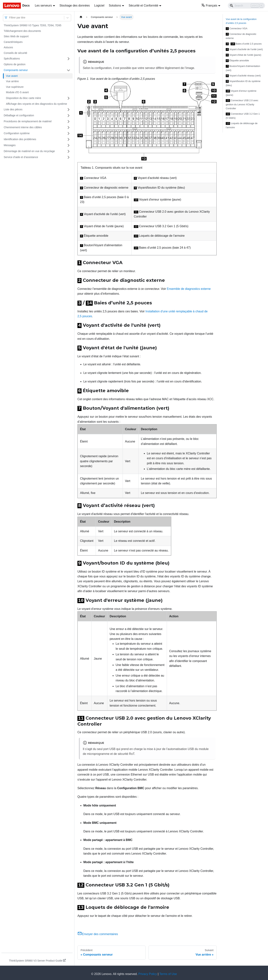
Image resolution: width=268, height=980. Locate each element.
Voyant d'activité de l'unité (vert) (244, 49)
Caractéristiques (13, 42)
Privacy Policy (148, 972)
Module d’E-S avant (17, 92)
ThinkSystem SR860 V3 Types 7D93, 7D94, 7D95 (32, 25)
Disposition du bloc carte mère (23, 98)
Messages (10, 145)
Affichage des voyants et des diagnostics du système (36, 104)
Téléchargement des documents (22, 31)
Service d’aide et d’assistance (21, 157)
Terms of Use (168, 972)
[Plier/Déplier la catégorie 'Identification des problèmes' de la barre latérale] (68, 139)
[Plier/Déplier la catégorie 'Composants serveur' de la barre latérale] (68, 70)
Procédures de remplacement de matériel (28, 121)
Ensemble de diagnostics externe (189, 288)
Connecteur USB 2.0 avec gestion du (242, 102)
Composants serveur (16, 70)
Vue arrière (12, 81)
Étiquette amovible (237, 59)
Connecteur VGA (237, 28)
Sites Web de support (16, 36)
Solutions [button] (115, 5)
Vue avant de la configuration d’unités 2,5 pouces (241, 21)
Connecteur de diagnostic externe (241, 36)
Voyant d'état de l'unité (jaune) (244, 54)
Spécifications (12, 59)
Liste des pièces (13, 109)
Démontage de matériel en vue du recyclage (29, 151)
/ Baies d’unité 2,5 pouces (244, 43)
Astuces (8, 47)
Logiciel (99, 5)
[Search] (246, 6)
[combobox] (9, 18)
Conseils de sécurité (15, 53)
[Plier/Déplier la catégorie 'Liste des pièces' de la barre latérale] (68, 110)
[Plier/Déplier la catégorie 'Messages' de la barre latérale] (68, 145)
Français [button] (209, 5)
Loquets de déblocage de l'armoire (242, 123)
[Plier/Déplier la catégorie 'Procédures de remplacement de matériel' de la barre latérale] (68, 122)
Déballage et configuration (19, 115)
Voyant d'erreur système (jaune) (241, 91)
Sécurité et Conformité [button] (143, 5)
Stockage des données (75, 5)
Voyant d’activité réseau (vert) (243, 74)
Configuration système (17, 133)
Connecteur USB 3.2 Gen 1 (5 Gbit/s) (243, 114)
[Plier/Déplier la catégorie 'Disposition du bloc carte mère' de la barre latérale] (68, 98)
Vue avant (12, 76)
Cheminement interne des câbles (23, 127)
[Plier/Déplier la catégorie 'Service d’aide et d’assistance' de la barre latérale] (68, 157)
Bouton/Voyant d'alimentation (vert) (243, 67)
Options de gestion (15, 64)
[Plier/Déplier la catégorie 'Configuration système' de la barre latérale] (68, 133)
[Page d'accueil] (81, 17)
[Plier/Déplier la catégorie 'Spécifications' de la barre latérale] (68, 59)
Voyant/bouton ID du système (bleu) (243, 81)
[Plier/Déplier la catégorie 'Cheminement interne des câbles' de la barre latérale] (68, 127)
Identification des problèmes (20, 139)
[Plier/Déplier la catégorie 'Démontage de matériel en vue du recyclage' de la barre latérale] (68, 151)
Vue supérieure (15, 87)
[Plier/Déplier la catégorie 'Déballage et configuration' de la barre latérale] (68, 116)
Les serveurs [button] (43, 5)
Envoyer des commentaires (98, 932)
